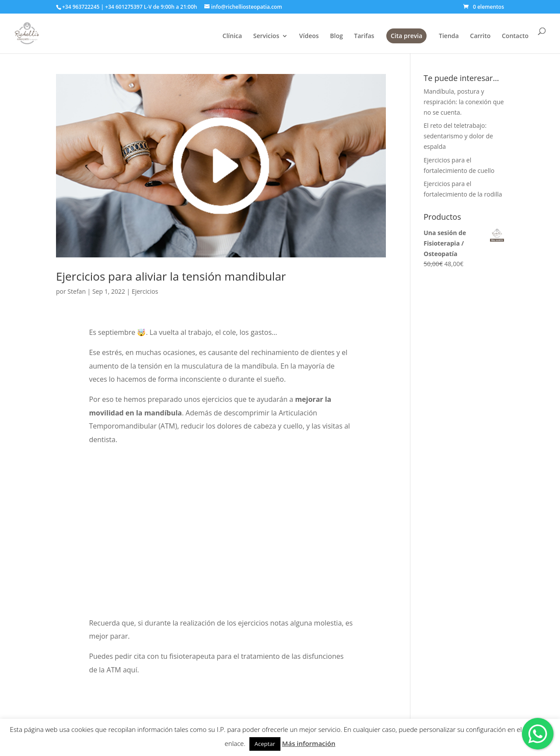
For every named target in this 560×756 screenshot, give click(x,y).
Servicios (266, 36)
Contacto (515, 36)
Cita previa (406, 36)
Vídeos (309, 36)
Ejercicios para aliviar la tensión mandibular (171, 276)
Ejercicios (145, 291)
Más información (309, 743)
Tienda (449, 36)
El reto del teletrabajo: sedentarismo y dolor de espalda (458, 136)
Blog (336, 36)
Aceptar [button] (265, 744)
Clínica (233, 36)
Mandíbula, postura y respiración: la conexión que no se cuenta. (464, 102)
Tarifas (364, 36)
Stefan (77, 291)
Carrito (480, 36)
